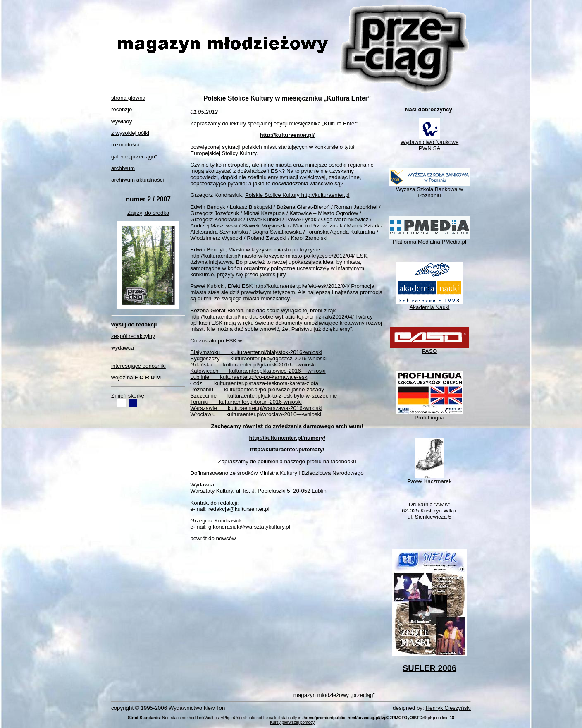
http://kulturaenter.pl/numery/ (287, 438)
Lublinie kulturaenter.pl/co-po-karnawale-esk (249, 377)
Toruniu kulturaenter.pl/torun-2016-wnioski (246, 402)
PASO (429, 348)
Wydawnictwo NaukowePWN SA (430, 143)
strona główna (128, 98)
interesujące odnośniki (138, 366)
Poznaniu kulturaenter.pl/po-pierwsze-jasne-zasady (257, 389)
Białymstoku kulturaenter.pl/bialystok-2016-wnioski (256, 352)
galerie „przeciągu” (134, 157)
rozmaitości (125, 145)
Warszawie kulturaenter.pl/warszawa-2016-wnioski (256, 408)
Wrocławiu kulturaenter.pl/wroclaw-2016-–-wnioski (256, 414)
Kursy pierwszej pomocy (292, 722)
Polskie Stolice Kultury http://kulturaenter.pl (297, 195)
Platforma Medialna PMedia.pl (429, 239)
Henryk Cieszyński (448, 708)
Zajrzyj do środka (148, 213)
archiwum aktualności (137, 180)
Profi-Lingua (430, 415)
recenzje (122, 109)
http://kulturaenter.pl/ (287, 135)
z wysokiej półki (130, 133)
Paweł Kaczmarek (430, 479)
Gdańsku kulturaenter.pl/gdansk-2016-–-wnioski (253, 365)
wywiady (122, 121)
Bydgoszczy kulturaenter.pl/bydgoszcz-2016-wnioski (258, 358)
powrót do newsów (213, 538)
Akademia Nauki (430, 305)
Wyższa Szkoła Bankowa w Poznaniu (430, 190)
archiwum (123, 168)
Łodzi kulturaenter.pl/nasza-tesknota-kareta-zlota (254, 383)
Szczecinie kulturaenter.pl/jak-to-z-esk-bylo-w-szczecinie (264, 396)
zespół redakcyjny (133, 336)
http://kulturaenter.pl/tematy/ (287, 449)
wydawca (123, 348)
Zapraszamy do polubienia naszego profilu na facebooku (287, 461)
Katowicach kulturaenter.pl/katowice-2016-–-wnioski (258, 371)
